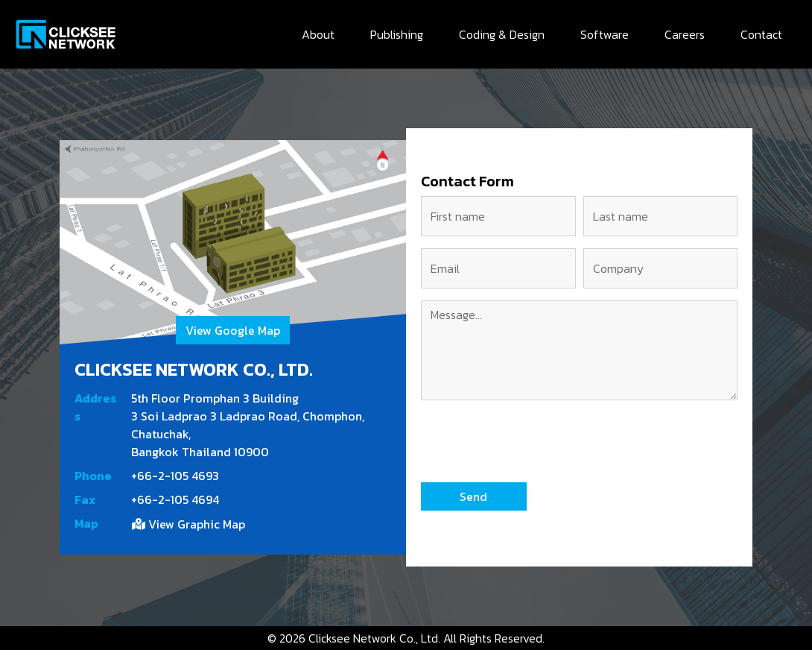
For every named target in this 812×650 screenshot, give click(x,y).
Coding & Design (502, 34)
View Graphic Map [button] (188, 524)
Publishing (397, 34)
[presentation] (534, 441)
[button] (474, 496)
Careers (685, 34)
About (318, 34)
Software (605, 34)
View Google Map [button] (233, 330)
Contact (761, 34)
